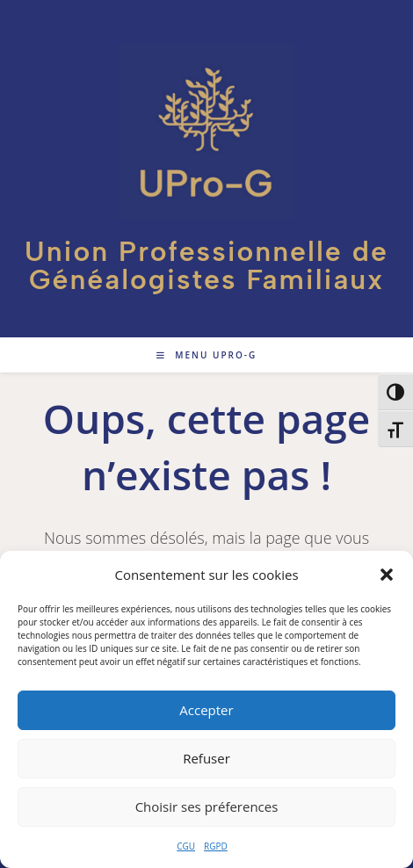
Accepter (206, 710)
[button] (387, 575)
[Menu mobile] (207, 355)
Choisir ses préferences (207, 807)
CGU (186, 846)
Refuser (206, 758)
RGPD (216, 846)
